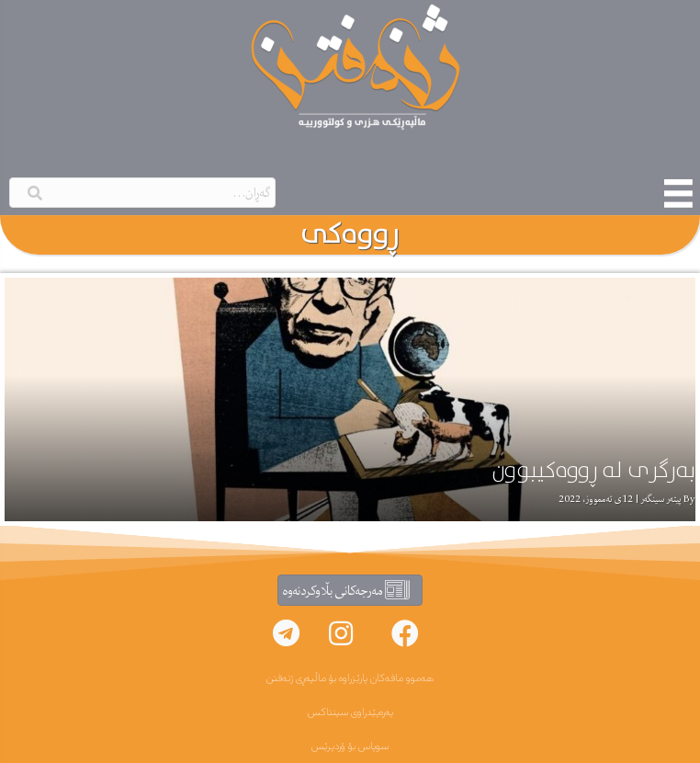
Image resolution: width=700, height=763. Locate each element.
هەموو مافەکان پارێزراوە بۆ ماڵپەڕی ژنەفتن (350, 678)
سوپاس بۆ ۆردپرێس (350, 746)
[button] (405, 633)
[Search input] (142, 193)
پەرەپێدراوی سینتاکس (350, 712)
